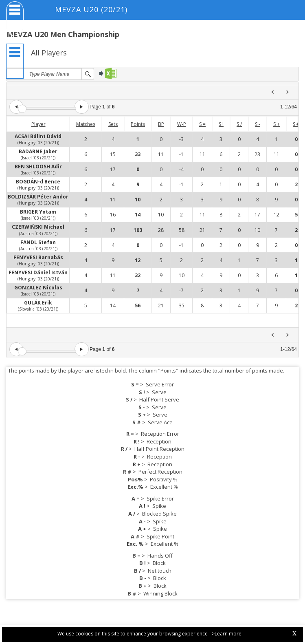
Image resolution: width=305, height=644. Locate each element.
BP (161, 124)
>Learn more (227, 634)
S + (276, 124)
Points (138, 124)
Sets (113, 124)
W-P (182, 124)
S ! (221, 124)
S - (258, 124)
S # (296, 124)
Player (38, 124)
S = (202, 124)
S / (239, 124)
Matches (86, 124)
